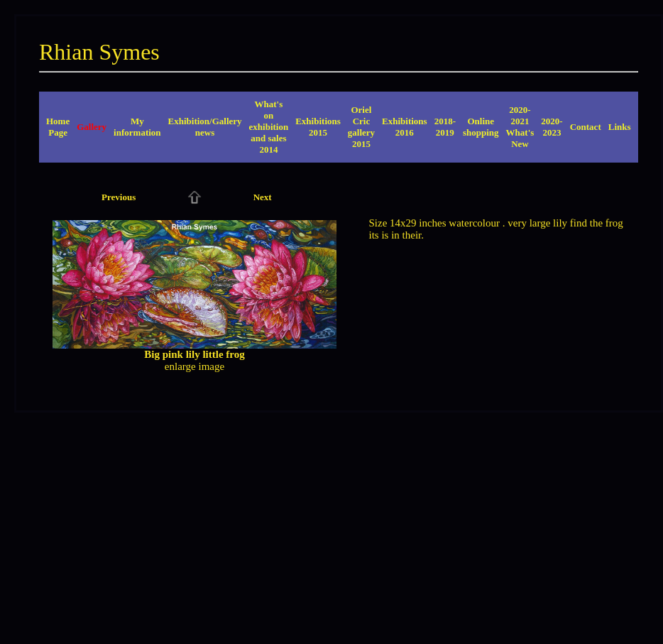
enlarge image (194, 366)
